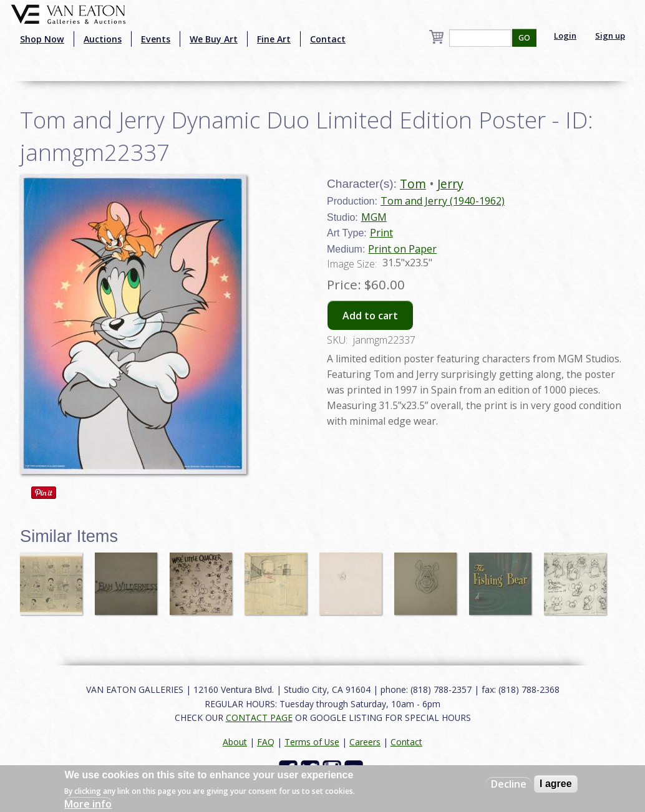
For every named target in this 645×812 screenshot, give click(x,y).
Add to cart (370, 316)
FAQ (266, 742)
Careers (365, 742)
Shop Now (42, 39)
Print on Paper (402, 249)
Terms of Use (312, 742)
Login (565, 36)
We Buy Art (214, 39)
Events (156, 39)
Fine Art (274, 39)
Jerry (450, 184)
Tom (413, 184)
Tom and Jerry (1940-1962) (443, 201)
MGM (374, 217)
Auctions (103, 39)
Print (381, 233)
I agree (556, 784)
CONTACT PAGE (259, 718)
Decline (509, 784)
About (235, 742)
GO (524, 38)
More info (88, 804)
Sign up (610, 36)
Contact (328, 39)
